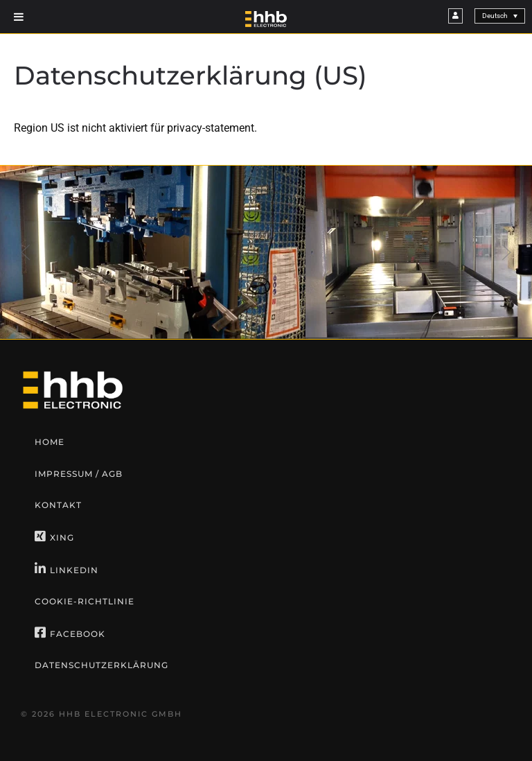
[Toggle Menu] (19, 17)
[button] (26, 252)
